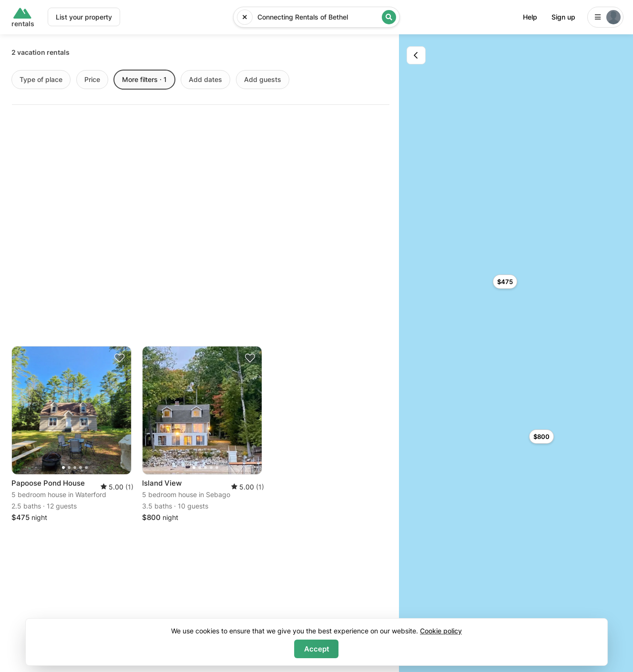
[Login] (605, 17)
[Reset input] (245, 17)
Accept (317, 649)
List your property (84, 17)
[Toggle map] (416, 55)
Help (530, 17)
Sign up (563, 17)
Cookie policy (441, 631)
